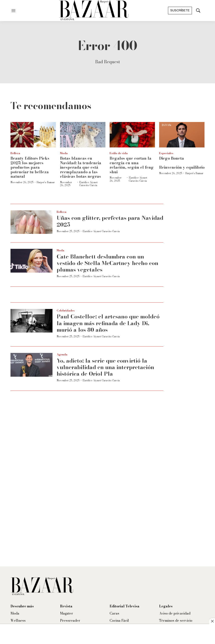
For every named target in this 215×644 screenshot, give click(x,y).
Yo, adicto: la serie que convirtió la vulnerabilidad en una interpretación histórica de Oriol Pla (105, 367)
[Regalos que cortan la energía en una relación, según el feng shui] (132, 135)
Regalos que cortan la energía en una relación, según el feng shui (132, 165)
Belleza (15, 153)
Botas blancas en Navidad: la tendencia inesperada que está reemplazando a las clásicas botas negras (81, 167)
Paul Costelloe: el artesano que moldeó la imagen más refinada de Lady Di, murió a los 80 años (108, 323)
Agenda (62, 354)
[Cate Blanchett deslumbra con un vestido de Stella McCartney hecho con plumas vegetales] (31, 261)
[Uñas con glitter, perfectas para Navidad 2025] (31, 222)
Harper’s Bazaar (46, 182)
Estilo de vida (119, 153)
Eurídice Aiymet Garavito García (88, 184)
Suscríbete (180, 10)
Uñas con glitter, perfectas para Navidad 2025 (110, 221)
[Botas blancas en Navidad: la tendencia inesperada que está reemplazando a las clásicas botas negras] (83, 135)
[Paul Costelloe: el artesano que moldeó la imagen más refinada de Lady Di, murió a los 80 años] (31, 321)
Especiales (166, 153)
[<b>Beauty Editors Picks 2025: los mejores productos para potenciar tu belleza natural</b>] (33, 135)
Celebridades (66, 310)
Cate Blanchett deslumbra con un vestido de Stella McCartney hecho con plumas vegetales (107, 263)
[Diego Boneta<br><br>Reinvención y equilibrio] (182, 135)
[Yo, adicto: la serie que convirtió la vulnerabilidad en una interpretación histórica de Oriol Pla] (31, 365)
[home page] (94, 11)
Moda (64, 153)
